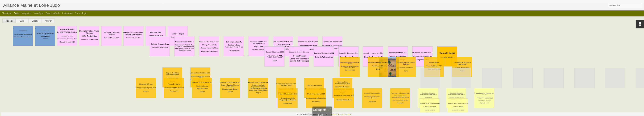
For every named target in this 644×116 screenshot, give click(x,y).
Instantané (67, 13)
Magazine (26, 13)
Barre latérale (53, 13)
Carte (16, 13)
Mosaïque (38, 13)
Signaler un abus (344, 114)
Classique (7, 13)
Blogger (334, 114)
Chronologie (81, 13)
